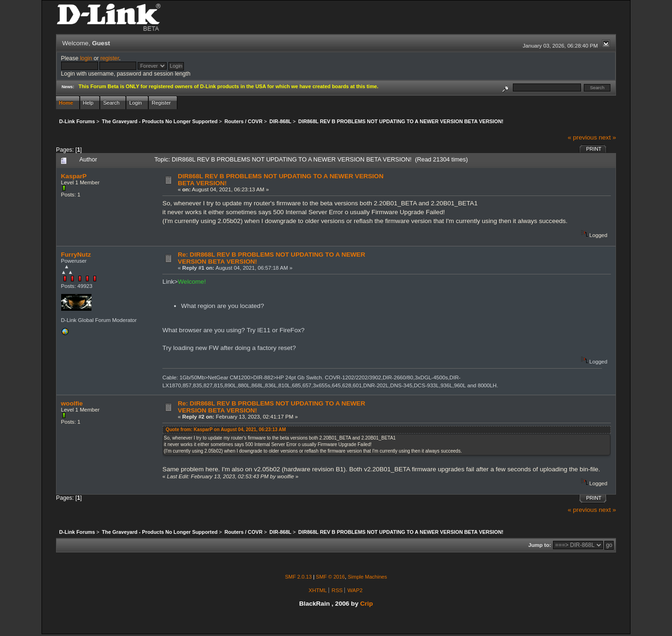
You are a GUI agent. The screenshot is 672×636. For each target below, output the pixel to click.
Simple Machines (367, 577)
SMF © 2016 (330, 577)
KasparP (74, 176)
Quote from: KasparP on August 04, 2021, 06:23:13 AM (226, 430)
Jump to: (540, 545)
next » (607, 137)
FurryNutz (76, 255)
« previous (582, 137)
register (110, 58)
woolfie (72, 403)
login (86, 58)
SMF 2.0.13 (298, 577)
